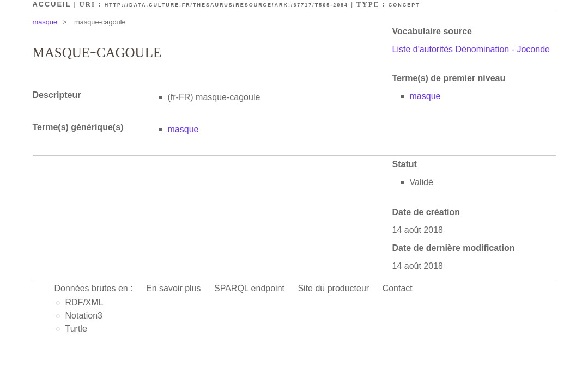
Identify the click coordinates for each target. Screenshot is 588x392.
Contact (398, 288)
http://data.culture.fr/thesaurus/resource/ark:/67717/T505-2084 (226, 5)
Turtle (76, 329)
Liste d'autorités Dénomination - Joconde (471, 49)
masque (45, 22)
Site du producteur (333, 288)
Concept (404, 5)
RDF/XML (84, 302)
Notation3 (84, 316)
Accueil (52, 4)
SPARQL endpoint (249, 288)
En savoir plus (174, 288)
